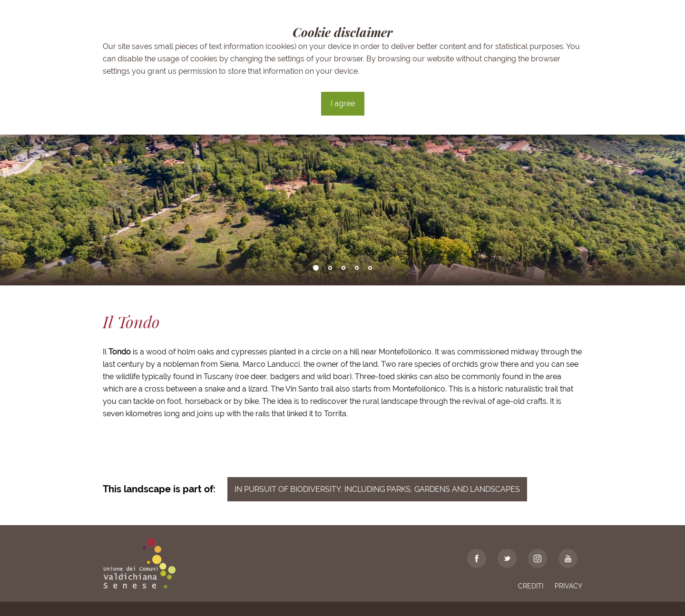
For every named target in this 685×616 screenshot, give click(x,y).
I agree (343, 103)
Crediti (531, 586)
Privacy (568, 586)
